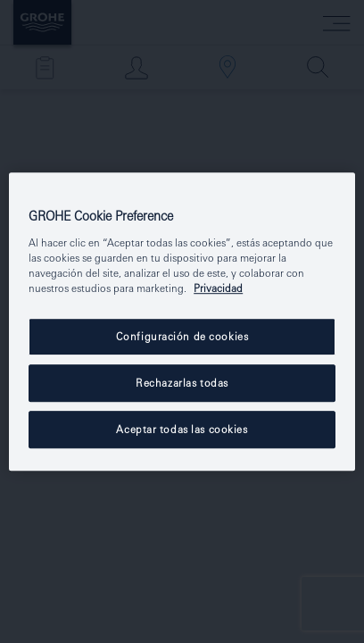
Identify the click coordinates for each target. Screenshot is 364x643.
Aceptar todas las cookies (182, 429)
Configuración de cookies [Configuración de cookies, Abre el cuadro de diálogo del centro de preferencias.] (182, 336)
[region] (182, 321)
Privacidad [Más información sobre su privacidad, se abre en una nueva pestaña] (218, 288)
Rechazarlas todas (182, 383)
